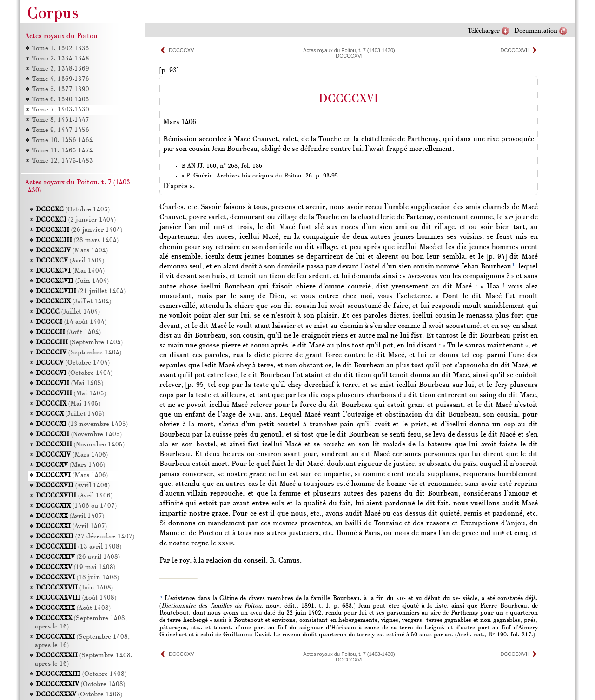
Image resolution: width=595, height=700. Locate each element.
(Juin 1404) (72, 281)
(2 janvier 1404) (76, 220)
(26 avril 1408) (78, 557)
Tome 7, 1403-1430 (60, 110)
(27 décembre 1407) (85, 537)
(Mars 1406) (72, 455)
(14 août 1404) (71, 322)
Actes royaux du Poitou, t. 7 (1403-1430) (349, 50)
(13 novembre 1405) (82, 424)
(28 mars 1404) (77, 240)
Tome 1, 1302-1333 (60, 49)
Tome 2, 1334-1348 (60, 59)
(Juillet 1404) (73, 302)
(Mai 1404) (70, 271)
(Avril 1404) (70, 261)
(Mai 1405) (69, 383)
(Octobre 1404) (73, 363)
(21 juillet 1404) (81, 291)
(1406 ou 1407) (76, 506)
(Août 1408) (76, 598)
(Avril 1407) (70, 516)
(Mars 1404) (72, 251)
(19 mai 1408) (76, 567)
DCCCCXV (181, 50)
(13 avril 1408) (79, 547)
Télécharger (484, 31)
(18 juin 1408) (77, 578)
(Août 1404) (68, 332)
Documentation (536, 31)
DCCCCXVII (514, 50)
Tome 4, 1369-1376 (60, 79)
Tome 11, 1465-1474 (62, 151)
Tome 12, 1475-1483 (62, 161)
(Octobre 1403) (73, 210)
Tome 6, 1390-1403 (60, 100)
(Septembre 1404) (79, 343)
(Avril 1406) (73, 486)
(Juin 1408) (74, 588)
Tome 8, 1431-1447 (60, 120)
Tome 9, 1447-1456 (60, 130)
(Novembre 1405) (79, 435)
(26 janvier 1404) (79, 230)
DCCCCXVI (349, 56)
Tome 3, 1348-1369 (60, 69)
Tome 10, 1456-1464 (62, 141)
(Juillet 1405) (70, 414)
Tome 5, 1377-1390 (60, 89)
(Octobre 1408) (81, 674)
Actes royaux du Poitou (61, 36)
